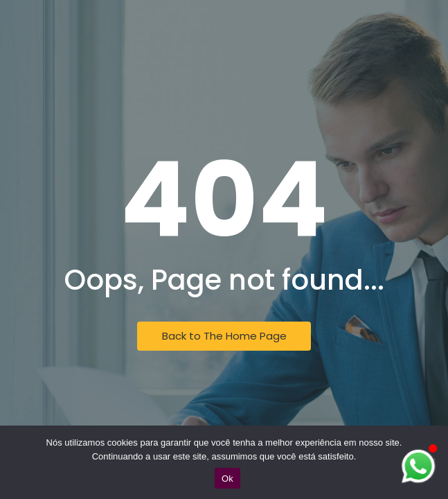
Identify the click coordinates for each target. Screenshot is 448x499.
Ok (227, 479)
